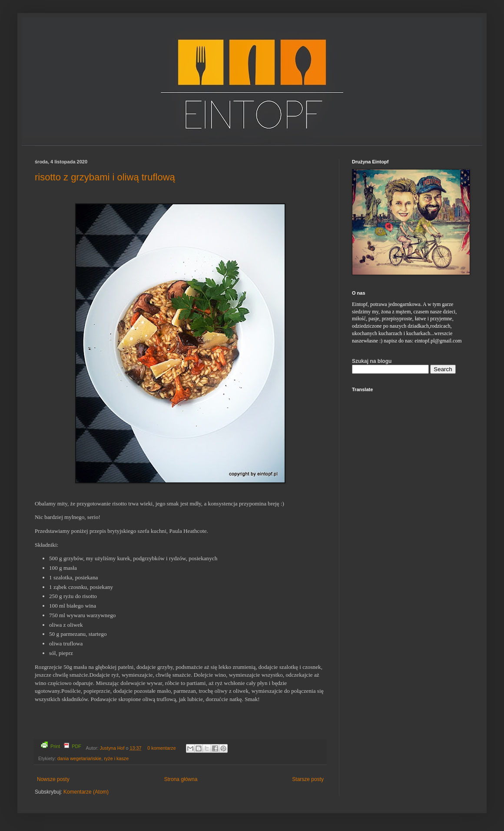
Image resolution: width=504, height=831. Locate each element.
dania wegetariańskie (79, 758)
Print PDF (61, 745)
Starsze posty (308, 779)
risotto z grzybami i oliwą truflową (105, 177)
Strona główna (181, 779)
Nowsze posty (53, 779)
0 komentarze (161, 748)
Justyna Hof (113, 748)
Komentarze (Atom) (86, 792)
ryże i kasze (116, 758)
